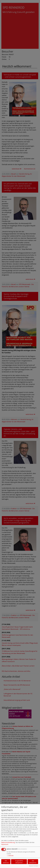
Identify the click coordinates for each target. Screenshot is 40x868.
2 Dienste (10, 856)
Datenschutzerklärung (8, 842)
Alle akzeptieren (33, 862)
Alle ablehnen (6, 862)
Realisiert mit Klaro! (33, 866)
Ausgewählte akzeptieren (19, 862)
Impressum (5, 844)
